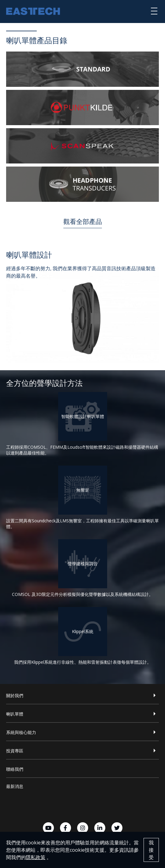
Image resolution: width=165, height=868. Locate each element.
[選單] (154, 11)
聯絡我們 (15, 769)
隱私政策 (36, 857)
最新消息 (15, 786)
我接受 (151, 850)
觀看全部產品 (83, 221)
